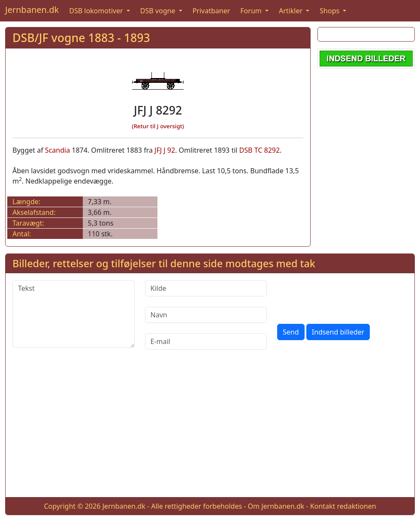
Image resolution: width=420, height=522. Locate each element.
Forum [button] (252, 11)
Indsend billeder (338, 332)
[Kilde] (206, 288)
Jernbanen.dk (32, 10)
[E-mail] (206, 341)
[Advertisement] (210, 430)
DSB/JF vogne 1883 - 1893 (81, 38)
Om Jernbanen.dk (276, 506)
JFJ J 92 (165, 150)
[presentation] (342, 297)
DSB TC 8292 (260, 150)
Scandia (57, 150)
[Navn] (206, 315)
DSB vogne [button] (159, 11)
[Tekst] (74, 314)
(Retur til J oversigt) (158, 126)
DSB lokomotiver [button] (97, 11)
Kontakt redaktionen (343, 506)
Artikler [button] (292, 11)
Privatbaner (212, 11)
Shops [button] (330, 11)
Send (291, 332)
